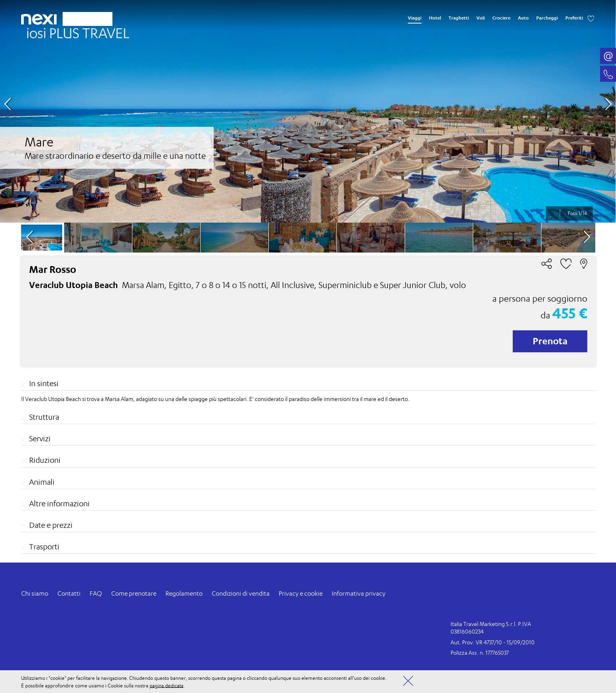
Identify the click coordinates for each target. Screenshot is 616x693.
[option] (308, 111)
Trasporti (44, 547)
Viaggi (415, 18)
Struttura (44, 417)
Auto (523, 18)
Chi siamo (35, 593)
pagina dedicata (166, 685)
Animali (42, 482)
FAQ (96, 593)
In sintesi (44, 383)
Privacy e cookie (301, 593)
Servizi (40, 438)
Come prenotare (134, 593)
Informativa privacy (359, 593)
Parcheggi (547, 18)
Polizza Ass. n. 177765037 (480, 653)
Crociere (501, 18)
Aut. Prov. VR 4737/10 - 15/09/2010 (493, 642)
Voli (481, 18)
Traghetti (459, 18)
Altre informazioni (59, 503)
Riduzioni (45, 460)
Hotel (435, 18)
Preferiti (574, 18)
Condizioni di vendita (241, 593)
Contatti (69, 593)
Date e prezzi (51, 525)
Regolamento (184, 593)
